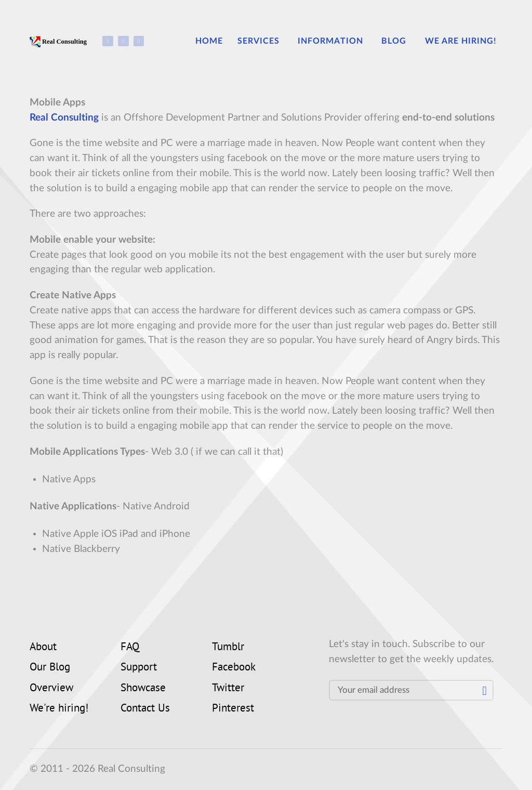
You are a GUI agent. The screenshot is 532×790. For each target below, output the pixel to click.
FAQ (130, 648)
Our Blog (50, 668)
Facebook (234, 668)
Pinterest (233, 709)
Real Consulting (64, 118)
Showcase (143, 689)
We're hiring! (59, 709)
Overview (51, 689)
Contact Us (145, 709)
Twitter (228, 689)
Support (139, 668)
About (43, 648)
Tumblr (228, 648)
